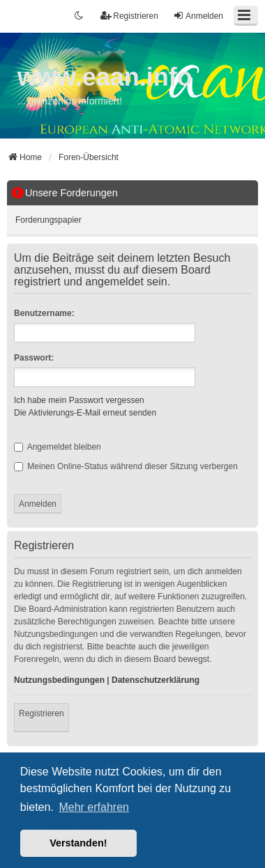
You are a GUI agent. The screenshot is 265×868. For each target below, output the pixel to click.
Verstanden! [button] (78, 843)
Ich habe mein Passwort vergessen (79, 400)
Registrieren (41, 713)
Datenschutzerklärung (156, 680)
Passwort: (34, 358)
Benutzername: (44, 313)
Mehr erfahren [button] (94, 807)
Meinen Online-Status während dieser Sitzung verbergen (126, 466)
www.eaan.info (105, 77)
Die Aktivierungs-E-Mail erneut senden (85, 413)
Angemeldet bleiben (58, 447)
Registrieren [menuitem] (129, 16)
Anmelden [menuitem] (198, 16)
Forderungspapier (48, 220)
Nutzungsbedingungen (59, 680)
